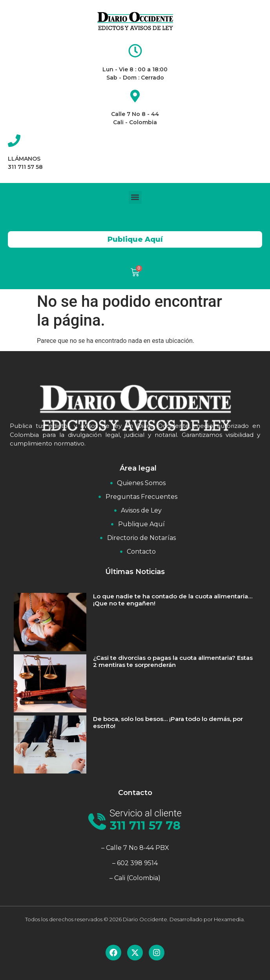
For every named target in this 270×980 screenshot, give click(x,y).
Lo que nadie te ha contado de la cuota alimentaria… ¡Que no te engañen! (173, 600)
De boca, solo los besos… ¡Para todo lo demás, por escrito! (168, 722)
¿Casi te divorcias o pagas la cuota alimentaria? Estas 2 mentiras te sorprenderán (173, 661)
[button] (135, 197)
